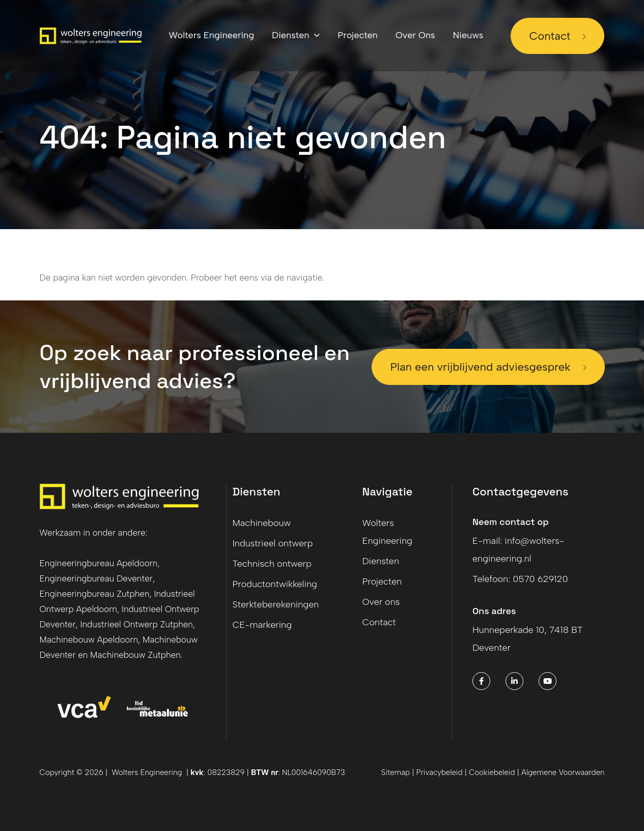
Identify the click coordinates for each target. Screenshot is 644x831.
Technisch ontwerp (272, 564)
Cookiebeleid (493, 772)
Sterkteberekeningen (276, 604)
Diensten (381, 561)
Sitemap (396, 772)
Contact (550, 36)
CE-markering (262, 625)
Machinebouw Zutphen (135, 655)
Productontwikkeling (275, 584)
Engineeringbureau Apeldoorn (99, 563)
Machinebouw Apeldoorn (89, 640)
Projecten (382, 581)
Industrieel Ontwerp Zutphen (136, 624)
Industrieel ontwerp (273, 543)
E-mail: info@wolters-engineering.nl (518, 550)
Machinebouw (262, 523)
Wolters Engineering (387, 532)
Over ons (381, 602)
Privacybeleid (440, 772)
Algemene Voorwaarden (563, 772)
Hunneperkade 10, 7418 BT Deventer (528, 639)
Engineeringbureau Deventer (96, 578)
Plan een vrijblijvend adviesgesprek (480, 367)
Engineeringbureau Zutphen (95, 594)
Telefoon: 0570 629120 (520, 579)
